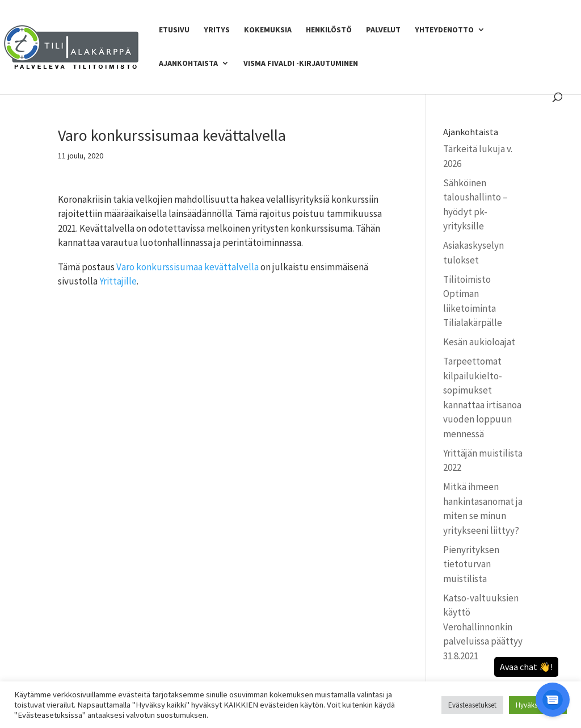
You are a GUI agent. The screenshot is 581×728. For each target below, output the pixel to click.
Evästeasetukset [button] (472, 705)
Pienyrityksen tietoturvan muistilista (471, 564)
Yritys (217, 30)
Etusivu (174, 30)
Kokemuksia (268, 30)
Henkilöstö (329, 30)
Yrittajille (118, 281)
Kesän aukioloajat (479, 342)
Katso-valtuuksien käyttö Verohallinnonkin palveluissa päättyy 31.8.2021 (483, 627)
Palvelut (383, 30)
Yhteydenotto (444, 30)
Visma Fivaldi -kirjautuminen (301, 64)
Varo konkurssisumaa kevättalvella (188, 267)
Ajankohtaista (188, 64)
